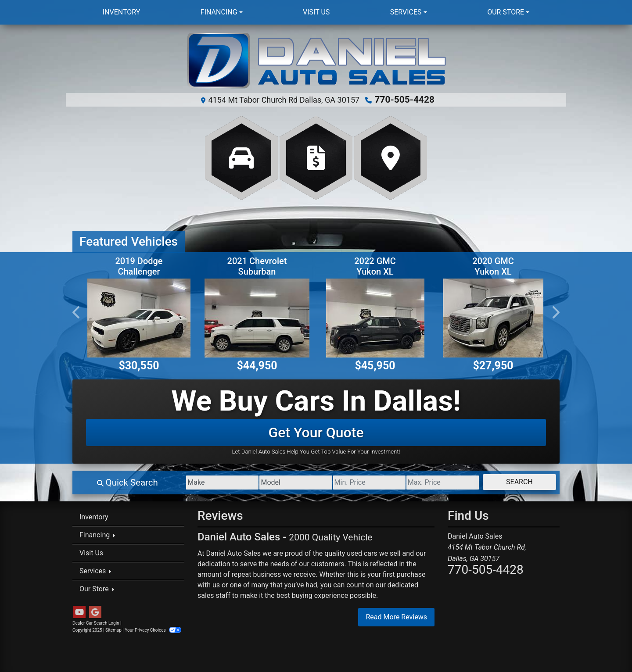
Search (515, 481)
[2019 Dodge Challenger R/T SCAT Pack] (139, 318)
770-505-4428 (405, 100)
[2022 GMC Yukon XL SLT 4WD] (375, 318)
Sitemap (113, 630)
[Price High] (430, 482)
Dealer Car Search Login (96, 623)
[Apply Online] (316, 157)
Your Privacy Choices (153, 630)
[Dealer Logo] (316, 62)
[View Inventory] (241, 157)
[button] (77, 312)
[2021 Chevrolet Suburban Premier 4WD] (257, 317)
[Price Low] (348, 482)
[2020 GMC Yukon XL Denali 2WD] (493, 318)
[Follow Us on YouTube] (79, 612)
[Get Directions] (391, 157)
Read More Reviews (396, 617)
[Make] (184, 482)
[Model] (266, 482)
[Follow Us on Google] (95, 612)
